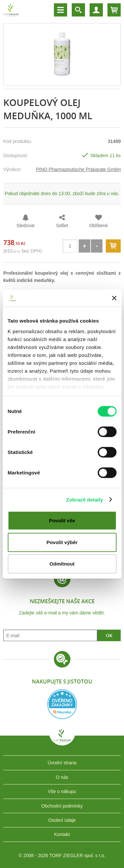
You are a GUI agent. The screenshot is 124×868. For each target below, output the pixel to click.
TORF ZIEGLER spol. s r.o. (62, 741)
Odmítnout (62, 564)
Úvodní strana (62, 763)
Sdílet (62, 226)
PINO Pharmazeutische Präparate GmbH (78, 169)
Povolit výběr (62, 542)
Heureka (62, 704)
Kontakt (62, 834)
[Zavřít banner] (114, 298)
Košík (114, 10)
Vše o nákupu (62, 791)
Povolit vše (62, 521)
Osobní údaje (62, 820)
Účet (96, 10)
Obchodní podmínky (62, 806)
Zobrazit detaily (85, 499)
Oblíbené (98, 226)
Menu (61, 10)
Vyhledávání (78, 10)
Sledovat (25, 226)
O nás (62, 777)
